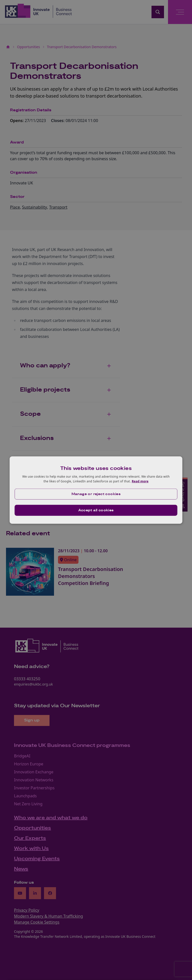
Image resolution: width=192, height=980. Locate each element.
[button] (96, 494)
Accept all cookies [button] (96, 510)
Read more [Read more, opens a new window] (140, 481)
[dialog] (96, 490)
